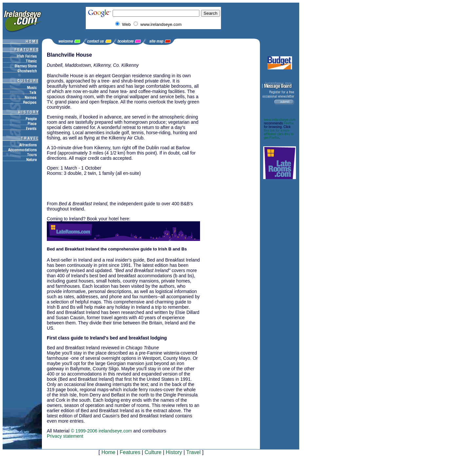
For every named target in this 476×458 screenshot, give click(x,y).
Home (109, 452)
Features (130, 452)
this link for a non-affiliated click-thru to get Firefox (279, 134)
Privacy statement (65, 436)
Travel (193, 452)
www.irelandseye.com (280, 120)
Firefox (289, 123)
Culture (153, 452)
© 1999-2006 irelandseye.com (101, 431)
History (174, 452)
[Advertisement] (123, 188)
